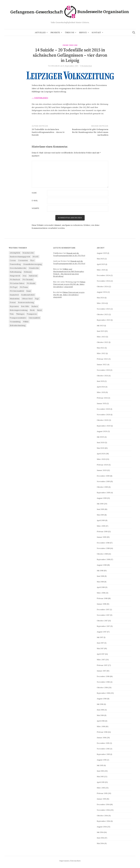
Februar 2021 (102, 398)
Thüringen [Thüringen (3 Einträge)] (20, 314)
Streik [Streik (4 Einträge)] (32, 310)
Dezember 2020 (103, 409)
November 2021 (103, 370)
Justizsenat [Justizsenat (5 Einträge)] (33, 276)
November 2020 (104, 415)
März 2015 (101, 788)
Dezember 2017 (103, 609)
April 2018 (101, 587)
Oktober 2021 (102, 376)
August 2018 (102, 565)
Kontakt (96, 33)
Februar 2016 (102, 732)
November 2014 (103, 810)
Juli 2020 (100, 437)
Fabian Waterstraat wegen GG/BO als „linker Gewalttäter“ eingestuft (69, 284)
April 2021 (101, 387)
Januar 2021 (101, 404)
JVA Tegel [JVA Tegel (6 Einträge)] (14, 287)
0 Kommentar (86, 66)
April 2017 (101, 654)
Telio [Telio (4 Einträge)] (12, 314)
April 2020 (101, 454)
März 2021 (101, 392)
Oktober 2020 (103, 420)
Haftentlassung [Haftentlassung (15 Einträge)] (16, 272)
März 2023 (101, 337)
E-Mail (35, 201)
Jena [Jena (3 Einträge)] (24, 276)
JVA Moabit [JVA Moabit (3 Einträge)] (31, 283)
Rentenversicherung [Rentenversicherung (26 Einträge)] (26, 303)
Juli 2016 (100, 704)
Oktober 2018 (102, 554)
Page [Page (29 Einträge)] (37, 299)
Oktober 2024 (103, 287)
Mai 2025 (100, 259)
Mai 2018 (100, 582)
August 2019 (102, 498)
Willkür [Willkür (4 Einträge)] (26, 322)
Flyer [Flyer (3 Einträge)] (32, 260)
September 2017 (103, 626)
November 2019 (103, 481)
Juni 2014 (100, 838)
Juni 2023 (101, 331)
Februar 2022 (102, 359)
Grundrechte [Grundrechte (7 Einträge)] (34, 268)
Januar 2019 (102, 537)
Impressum (64, 861)
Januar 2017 (101, 671)
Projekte (55, 33)
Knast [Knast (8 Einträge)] (29, 291)
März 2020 (101, 459)
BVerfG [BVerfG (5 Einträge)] (36, 257)
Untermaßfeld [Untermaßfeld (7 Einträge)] (34, 318)
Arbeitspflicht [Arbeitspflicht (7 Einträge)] (15, 253)
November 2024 (104, 281)
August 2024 (102, 292)
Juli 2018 (100, 571)
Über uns (70, 33)
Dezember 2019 (103, 476)
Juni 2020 (101, 442)
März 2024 (101, 303)
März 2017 (101, 660)
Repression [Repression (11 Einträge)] (14, 306)
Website (35, 208)
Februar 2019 (102, 532)
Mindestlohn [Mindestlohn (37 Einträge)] (15, 299)
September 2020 (104, 426)
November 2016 (103, 682)
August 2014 (102, 827)
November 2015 (103, 749)
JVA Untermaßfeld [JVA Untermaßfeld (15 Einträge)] (17, 291)
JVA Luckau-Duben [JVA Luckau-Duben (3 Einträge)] (17, 283)
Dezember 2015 (103, 743)
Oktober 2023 (103, 314)
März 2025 (101, 270)
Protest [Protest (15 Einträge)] (13, 303)
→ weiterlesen (40, 98)
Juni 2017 (100, 643)
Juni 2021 (100, 381)
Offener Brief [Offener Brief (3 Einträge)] (27, 299)
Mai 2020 (101, 448)
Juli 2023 (100, 326)
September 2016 (103, 693)
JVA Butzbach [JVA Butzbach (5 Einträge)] (15, 280)
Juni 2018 (100, 576)
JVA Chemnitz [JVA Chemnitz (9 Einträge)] (28, 280)
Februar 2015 (102, 793)
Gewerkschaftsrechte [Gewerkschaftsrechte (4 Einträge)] (18, 268)
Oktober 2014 (102, 816)
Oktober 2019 (102, 487)
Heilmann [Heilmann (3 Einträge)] (28, 272)
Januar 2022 (102, 364)
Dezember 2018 (103, 543)
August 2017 (102, 632)
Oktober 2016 (102, 687)
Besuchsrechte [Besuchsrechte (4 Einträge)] (28, 253)
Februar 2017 (102, 665)
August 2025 (102, 253)
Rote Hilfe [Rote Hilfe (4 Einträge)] (25, 306)
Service (83, 33)
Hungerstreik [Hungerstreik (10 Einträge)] (15, 276)
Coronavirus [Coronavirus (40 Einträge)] (23, 260)
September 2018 (103, 559)
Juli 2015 (100, 765)
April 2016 (101, 721)
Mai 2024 (101, 298)
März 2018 (101, 593)
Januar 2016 (101, 738)
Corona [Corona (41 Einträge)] (13, 260)
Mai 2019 (100, 515)
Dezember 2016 (103, 676)
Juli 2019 (100, 504)
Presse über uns (70, 45)
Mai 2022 (101, 348)
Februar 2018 (102, 598)
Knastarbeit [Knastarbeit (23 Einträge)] (14, 295)
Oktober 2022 (103, 342)
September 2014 (103, 821)
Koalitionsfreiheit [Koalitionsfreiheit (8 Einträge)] (28, 295)
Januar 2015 (101, 799)
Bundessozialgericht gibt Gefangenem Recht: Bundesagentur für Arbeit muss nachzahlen (90, 132)
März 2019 (101, 526)
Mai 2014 (100, 843)
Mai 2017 (100, 649)
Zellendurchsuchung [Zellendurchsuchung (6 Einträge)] (18, 325)
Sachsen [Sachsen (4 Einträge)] (35, 306)
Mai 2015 (100, 777)
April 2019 (101, 520)
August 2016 (102, 699)
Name (34, 193)
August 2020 (102, 431)
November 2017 (103, 615)
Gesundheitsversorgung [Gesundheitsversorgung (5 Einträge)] (32, 264)
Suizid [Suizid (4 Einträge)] (39, 310)
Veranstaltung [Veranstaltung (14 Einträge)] (15, 322)
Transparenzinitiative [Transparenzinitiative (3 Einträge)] (18, 318)
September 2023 (104, 320)
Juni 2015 (100, 771)
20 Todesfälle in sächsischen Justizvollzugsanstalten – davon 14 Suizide (48, 132)
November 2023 (103, 309)
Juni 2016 (100, 710)
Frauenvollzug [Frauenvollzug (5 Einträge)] (15, 264)
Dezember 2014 (103, 804)
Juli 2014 (100, 832)
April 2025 (101, 264)
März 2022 (101, 353)
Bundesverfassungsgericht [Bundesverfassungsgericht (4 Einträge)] (20, 257)
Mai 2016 (100, 715)
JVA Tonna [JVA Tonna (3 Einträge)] (24, 287)
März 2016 (101, 726)
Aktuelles (40, 33)
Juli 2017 (100, 637)
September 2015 (103, 754)
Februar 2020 (102, 465)
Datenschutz (75, 861)
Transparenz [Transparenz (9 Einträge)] (32, 314)
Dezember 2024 (103, 275)
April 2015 (101, 782)
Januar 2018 (101, 604)
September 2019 (103, 493)
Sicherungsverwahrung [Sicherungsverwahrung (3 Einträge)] (19, 310)
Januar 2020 (102, 470)
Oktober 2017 (102, 621)
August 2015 (102, 760)
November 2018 (103, 548)
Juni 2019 (100, 509)
